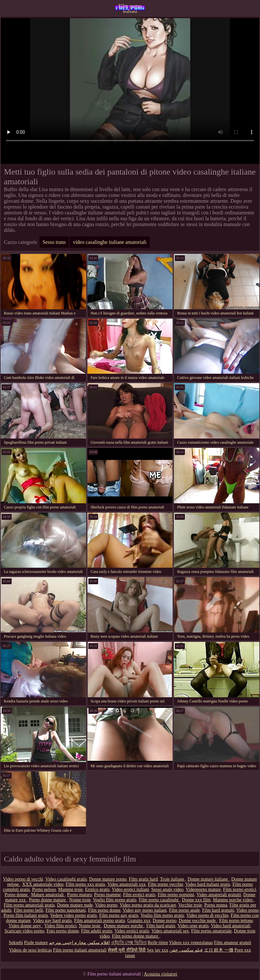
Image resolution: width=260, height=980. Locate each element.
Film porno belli (29, 910)
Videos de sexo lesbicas (31, 950)
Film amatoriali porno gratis (100, 921)
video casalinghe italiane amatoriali (110, 242)
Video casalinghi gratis (66, 879)
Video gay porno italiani (145, 910)
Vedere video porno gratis (73, 915)
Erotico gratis (97, 889)
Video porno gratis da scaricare (148, 905)
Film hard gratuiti (218, 910)
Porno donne (17, 895)
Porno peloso (44, 889)
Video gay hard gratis (52, 921)
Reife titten (158, 943)
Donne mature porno (108, 879)
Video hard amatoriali (231, 926)
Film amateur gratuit (233, 943)
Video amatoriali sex (170, 931)
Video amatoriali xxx (127, 884)
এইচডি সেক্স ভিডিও (129, 943)
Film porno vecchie (166, 884)
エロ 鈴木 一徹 (219, 950)
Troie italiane (173, 879)
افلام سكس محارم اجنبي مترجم (79, 943)
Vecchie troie (190, 905)
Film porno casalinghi (159, 900)
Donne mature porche (124, 926)
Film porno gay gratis (119, 915)
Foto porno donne (63, 931)
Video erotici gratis (132, 931)
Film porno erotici (240, 889)
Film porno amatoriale (211, 931)
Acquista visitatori (160, 974)
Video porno (106, 905)
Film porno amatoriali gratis (29, 905)
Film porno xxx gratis (85, 884)
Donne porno (165, 921)
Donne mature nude (75, 905)
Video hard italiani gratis (208, 884)
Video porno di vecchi (23, 879)
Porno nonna (216, 905)
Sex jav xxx (158, 950)
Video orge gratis (193, 926)
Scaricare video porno (24, 931)
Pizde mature (36, 943)
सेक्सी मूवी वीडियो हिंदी (127, 950)
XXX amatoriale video (43, 884)
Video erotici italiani (130, 889)
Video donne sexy (25, 926)
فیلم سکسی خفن (186, 950)
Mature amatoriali (48, 895)
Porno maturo (79, 895)
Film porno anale (185, 910)
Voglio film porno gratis (115, 900)
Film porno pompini (176, 895)
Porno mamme (107, 895)
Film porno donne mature (136, 936)
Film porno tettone (236, 921)
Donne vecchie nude (198, 921)
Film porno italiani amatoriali (130, 8)
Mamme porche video (233, 900)
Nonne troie (80, 900)
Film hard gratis (161, 926)
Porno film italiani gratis (26, 915)
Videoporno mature (203, 889)
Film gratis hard (143, 879)
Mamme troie (71, 889)
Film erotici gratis (139, 895)
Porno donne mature (48, 900)
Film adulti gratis (96, 931)
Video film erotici (60, 926)
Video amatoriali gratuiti (219, 895)
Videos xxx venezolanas (191, 943)
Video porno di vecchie (207, 915)
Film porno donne (104, 910)
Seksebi (16, 943)
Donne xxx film (196, 900)
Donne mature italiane (208, 879)
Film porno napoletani (66, 910)
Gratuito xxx (139, 921)
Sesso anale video (167, 889)
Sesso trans (54, 242)
